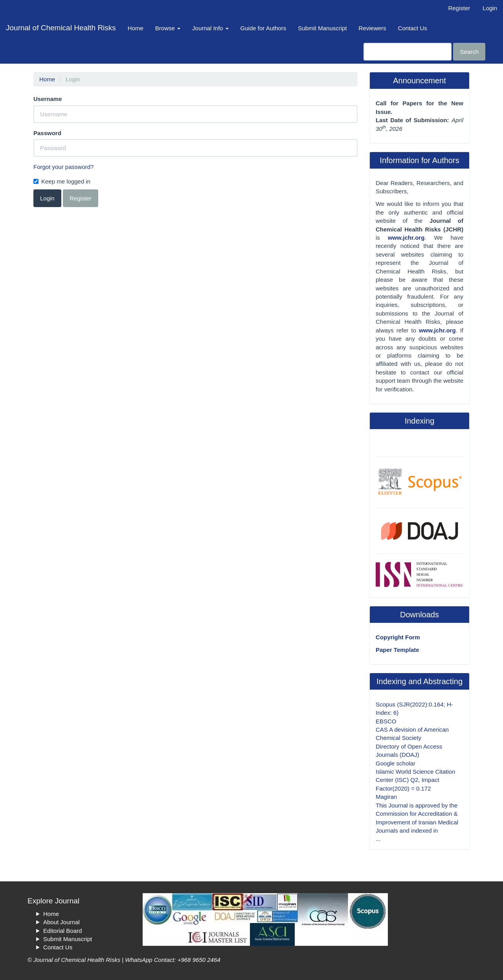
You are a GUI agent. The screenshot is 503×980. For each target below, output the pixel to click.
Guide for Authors (263, 28)
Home (136, 28)
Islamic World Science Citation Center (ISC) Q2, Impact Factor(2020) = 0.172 (415, 780)
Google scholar (396, 763)
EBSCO (386, 721)
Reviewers (373, 28)
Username (48, 99)
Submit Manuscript (322, 28)
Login (490, 8)
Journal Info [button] (210, 28)
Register (459, 8)
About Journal (61, 922)
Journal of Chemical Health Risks (61, 28)
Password (47, 133)
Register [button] (81, 198)
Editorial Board (62, 931)
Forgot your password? (63, 167)
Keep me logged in (62, 181)
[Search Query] (408, 52)
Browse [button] (168, 28)
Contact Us (413, 28)
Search (469, 52)
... (378, 839)
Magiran (386, 797)
